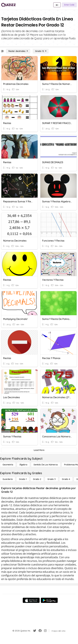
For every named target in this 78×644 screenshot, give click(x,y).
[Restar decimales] (18, 51)
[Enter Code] (69, 5)
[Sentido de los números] (46, 465)
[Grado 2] (37, 479)
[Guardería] (8, 479)
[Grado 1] (23, 479)
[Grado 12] (41, 51)
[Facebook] (40, 631)
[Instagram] (45, 631)
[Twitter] (35, 631)
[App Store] (31, 600)
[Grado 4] (66, 479)
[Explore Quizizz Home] (8, 5)
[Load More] (39, 450)
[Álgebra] (23, 465)
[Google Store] (49, 600)
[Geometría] (8, 465)
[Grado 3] (51, 479)
